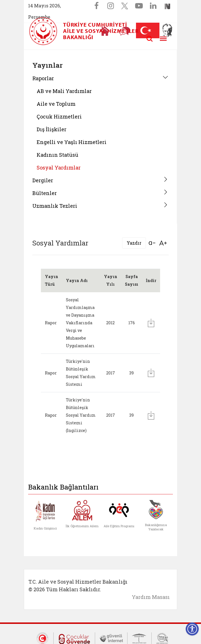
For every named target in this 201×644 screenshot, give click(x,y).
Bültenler (45, 193)
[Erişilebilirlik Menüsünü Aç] (192, 629)
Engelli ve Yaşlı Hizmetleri (72, 142)
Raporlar (43, 78)
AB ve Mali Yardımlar (64, 91)
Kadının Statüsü (57, 155)
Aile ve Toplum (56, 104)
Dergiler (43, 180)
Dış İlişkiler (52, 129)
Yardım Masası (151, 597)
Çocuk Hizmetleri (59, 116)
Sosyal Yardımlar (59, 168)
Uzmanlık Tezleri (55, 206)
